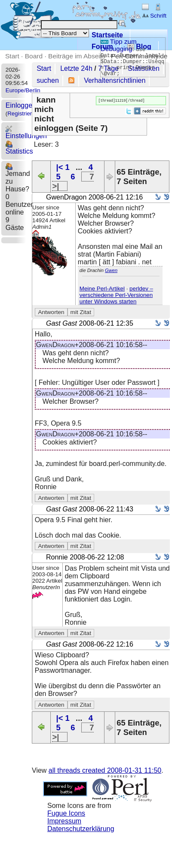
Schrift (154, 16)
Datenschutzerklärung (81, 829)
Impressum (64, 821)
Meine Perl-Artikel (102, 289)
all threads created (105, 770)
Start (12, 56)
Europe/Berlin (23, 90)
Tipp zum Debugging (119, 45)
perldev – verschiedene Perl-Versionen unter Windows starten (116, 295)
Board (34, 56)
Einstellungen (26, 132)
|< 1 (63, 167)
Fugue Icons (66, 813)
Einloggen (21, 105)
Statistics (19, 148)
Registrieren (23, 113)
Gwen (111, 270)
